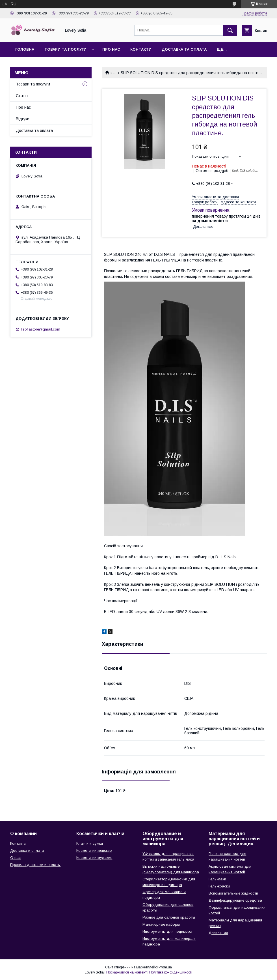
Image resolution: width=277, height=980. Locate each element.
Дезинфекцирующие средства (235, 900)
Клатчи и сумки (90, 843)
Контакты (18, 843)
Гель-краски (219, 886)
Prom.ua (165, 967)
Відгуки (23, 119)
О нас (15, 858)
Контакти (141, 49)
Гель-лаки (217, 879)
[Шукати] (230, 30)
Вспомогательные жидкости (233, 893)
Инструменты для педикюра (167, 931)
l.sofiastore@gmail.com (41, 329)
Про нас (111, 49)
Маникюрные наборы (161, 924)
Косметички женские (94, 851)
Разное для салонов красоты (169, 917)
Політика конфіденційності (171, 972)
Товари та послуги (65, 49)
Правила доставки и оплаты (35, 865)
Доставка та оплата (184, 49)
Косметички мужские (94, 858)
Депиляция (218, 933)
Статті (22, 96)
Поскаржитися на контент (126, 972)
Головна (25, 49)
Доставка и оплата (27, 851)
